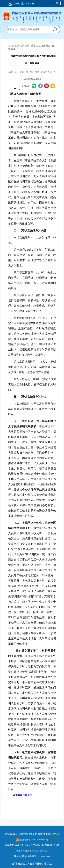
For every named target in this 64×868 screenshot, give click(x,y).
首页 (11, 46)
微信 (34, 86)
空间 (53, 86)
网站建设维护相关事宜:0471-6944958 (32, 856)
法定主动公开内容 (41, 46)
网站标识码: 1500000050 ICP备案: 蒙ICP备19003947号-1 (32, 834)
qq (40, 86)
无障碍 (13, 4)
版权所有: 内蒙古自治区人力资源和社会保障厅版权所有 (32, 845)
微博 (47, 86)
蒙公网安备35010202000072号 (32, 840)
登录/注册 (30, 4)
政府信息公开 (22, 46)
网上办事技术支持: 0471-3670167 (32, 851)
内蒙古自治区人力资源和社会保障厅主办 (32, 864)
